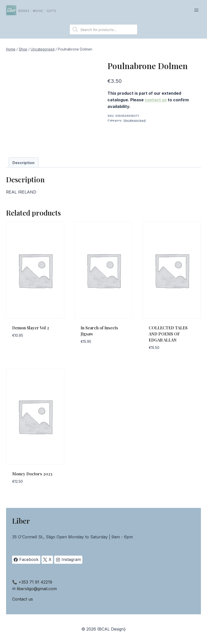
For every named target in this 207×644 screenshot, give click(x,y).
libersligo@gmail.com (37, 589)
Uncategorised (135, 120)
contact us (156, 100)
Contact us (23, 599)
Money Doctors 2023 (32, 474)
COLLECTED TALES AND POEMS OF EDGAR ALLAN (168, 334)
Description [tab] (23, 163)
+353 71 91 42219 (35, 582)
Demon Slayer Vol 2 (31, 328)
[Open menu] (196, 10)
